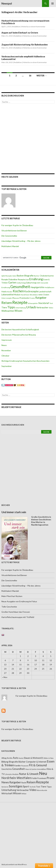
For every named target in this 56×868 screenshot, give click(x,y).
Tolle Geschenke (9, 607)
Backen (20, 276)
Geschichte (7, 769)
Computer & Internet (36, 762)
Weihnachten (8, 311)
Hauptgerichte (37, 287)
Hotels (4, 292)
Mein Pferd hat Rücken (12, 596)
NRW (41, 295)
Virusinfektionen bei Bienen (14, 231)
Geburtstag (21, 283)
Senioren (5, 787)
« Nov (5, 677)
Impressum (7, 340)
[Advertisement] (28, 139)
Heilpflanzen (50, 287)
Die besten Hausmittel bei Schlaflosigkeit (20, 329)
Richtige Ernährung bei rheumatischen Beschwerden (25, 361)
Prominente (24, 298)
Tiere (4, 307)
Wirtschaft (7, 793)
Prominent (42, 778)
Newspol (7, 3)
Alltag (4, 758)
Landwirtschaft (45, 292)
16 (30, 76)
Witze (24, 794)
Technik (33, 787)
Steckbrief (44, 303)
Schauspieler (33, 303)
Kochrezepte (31, 291)
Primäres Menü (52, 3)
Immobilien (42, 769)
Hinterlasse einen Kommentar (33, 27)
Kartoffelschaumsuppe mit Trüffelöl (18, 617)
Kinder (10, 292)
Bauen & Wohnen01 (34, 758)
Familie (17, 766)
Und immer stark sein (14, 512)
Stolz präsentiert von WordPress (14, 864)
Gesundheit (20, 287)
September (7, 366)
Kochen (18, 291)
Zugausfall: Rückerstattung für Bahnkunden (25, 45)
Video (51, 308)
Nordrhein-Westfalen (29, 295)
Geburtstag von (33, 283)
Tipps (11, 307)
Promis (32, 298)
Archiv (10, 758)
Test (51, 303)
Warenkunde (42, 790)
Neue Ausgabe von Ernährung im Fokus (19, 601)
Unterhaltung (20, 308)
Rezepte (20, 302)
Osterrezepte (7, 298)
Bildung (5, 762)
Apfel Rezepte (7, 276)
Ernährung (36, 279)
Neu (43, 773)
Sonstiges (16, 786)
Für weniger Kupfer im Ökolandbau (17, 225)
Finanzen (25, 766)
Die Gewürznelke (9, 236)
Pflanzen (16, 298)
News (4, 345)
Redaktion (16, 27)
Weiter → (42, 76)
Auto (14, 276)
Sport (26, 786)
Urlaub (31, 307)
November (6, 350)
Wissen (18, 311)
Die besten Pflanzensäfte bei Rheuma (19, 335)
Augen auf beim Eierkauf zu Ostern (20, 33)
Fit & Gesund (38, 765)
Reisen (7, 303)
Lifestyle (8, 774)
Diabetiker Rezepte (17, 279)
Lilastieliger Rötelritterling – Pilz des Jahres (21, 241)
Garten (12, 282)
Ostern (46, 295)
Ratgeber (41, 298)
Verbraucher (42, 307)
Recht (24, 783)
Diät (27, 280)
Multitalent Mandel (10, 246)
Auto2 (21, 758)
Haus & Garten (31, 769)
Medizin (17, 295)
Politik (34, 778)
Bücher (37, 276)
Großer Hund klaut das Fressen (16, 612)
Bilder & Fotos (49, 758)
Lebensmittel (8, 295)
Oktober (5, 356)
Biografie (29, 276)
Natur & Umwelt (29, 774)
